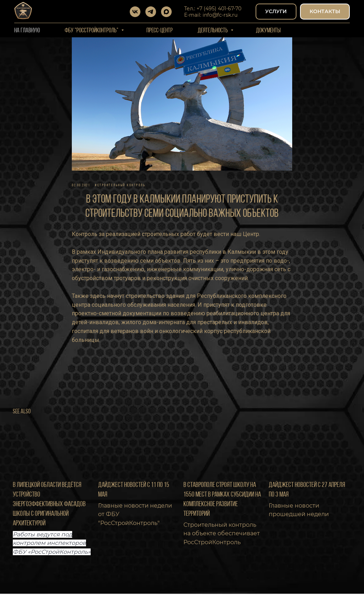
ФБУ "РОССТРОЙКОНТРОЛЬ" (92, 31)
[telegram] (151, 12)
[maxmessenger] (166, 12)
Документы (268, 31)
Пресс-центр (160, 31)
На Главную (27, 31)
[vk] (135, 12)
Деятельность (213, 31)
